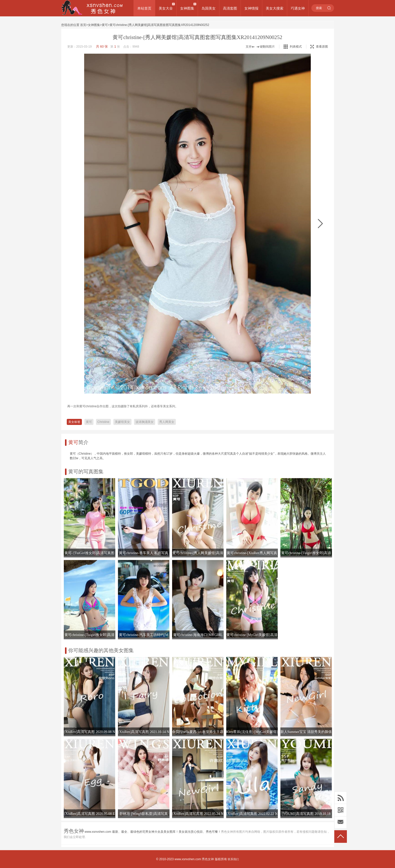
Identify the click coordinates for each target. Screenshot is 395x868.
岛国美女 (209, 8)
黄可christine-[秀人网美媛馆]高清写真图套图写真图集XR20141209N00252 (159, 25)
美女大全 (166, 8)
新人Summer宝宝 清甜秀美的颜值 (306, 732)
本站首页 (144, 8)
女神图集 (187, 8)
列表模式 (296, 47)
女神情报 (251, 8)
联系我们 (233, 859)
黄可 (105, 25)
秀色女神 (208, 859)
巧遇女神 (298, 8)
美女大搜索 (275, 8)
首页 (83, 25)
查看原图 (319, 47)
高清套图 (230, 8)
